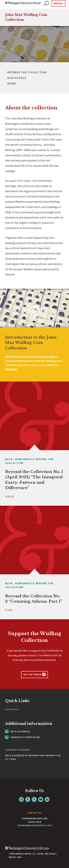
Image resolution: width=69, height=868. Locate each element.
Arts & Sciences (17, 731)
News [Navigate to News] (12, 83)
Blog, (10, 459)
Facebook (28, 799)
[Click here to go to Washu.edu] (27, 850)
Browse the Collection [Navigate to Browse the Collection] (27, 72)
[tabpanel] (34, 44)
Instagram (21, 799)
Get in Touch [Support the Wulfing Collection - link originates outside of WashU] (35, 674)
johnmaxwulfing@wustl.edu (34, 825)
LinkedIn (47, 799)
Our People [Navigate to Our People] (17, 78)
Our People (12, 709)
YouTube (41, 799)
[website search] (46, 4)
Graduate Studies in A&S (23, 737)
